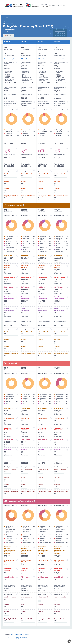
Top (69, 641)
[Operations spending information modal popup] (16, 363)
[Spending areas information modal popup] (17, 467)
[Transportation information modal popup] (17, 418)
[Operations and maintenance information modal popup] (17, 428)
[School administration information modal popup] (17, 297)
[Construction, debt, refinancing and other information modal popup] (17, 149)
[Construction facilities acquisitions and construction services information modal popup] (17, 547)
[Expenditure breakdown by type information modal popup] (17, 109)
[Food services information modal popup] (17, 408)
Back (6, 17)
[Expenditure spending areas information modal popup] (17, 171)
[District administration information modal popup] (17, 309)
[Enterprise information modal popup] (17, 450)
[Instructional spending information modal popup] (17, 256)
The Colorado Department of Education (20, 634)
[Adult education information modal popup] (17, 577)
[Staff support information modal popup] (17, 287)
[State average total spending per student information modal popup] (17, 102)
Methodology (10, 639)
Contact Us (19, 639)
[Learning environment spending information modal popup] (23, 205)
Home (4, 13)
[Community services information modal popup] (17, 569)
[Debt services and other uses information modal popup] (17, 560)
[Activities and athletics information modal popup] (17, 266)
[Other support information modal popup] (17, 440)
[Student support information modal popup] (17, 277)
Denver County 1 (9, 59)
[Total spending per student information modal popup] (17, 63)
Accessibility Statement (22, 637)
